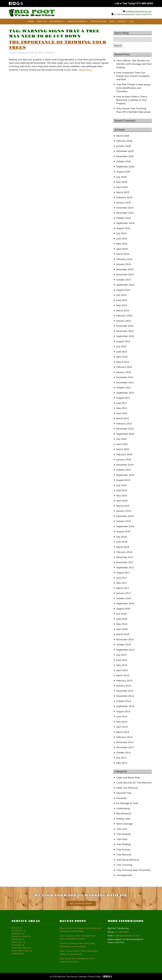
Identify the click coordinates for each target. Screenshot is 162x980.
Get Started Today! (81, 903)
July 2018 (121, 537)
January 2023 (124, 321)
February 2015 (124, 681)
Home (31, 21)
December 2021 (125, 377)
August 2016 (123, 609)
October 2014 (124, 701)
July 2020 (121, 439)
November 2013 (125, 747)
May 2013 (122, 763)
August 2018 (123, 531)
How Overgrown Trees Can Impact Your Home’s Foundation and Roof (133, 76)
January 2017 (124, 593)
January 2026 (124, 146)
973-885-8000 (122, 932)
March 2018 (123, 547)
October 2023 (124, 280)
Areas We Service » (77, 21)
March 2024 (123, 254)
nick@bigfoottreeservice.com (139, 11)
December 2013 (125, 742)
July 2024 (121, 233)
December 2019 (125, 465)
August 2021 (123, 398)
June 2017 (122, 578)
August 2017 (123, 573)
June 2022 (122, 352)
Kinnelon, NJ (18, 939)
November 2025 (125, 156)
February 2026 (124, 141)
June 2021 (122, 403)
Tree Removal (124, 855)
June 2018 (122, 542)
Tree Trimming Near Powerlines (133, 870)
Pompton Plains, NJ (22, 951)
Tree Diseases (124, 834)
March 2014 (123, 732)
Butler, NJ (17, 928)
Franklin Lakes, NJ (21, 936)
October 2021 (124, 388)
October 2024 (124, 218)
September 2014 (125, 706)
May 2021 (122, 408)
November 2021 (125, 382)
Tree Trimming (124, 865)
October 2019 (124, 470)
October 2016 (124, 598)
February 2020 (124, 454)
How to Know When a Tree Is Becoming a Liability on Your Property (132, 100)
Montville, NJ (18, 942)
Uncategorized (124, 875)
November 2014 (125, 696)
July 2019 (121, 485)
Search (118, 46)
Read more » (86, 70)
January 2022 (124, 372)
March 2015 (123, 675)
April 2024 (122, 249)
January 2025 (124, 202)
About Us (42, 21)
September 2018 (125, 526)
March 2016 (123, 634)
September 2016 (125, 603)
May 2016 (122, 624)
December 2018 (125, 516)
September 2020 (125, 434)
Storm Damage (124, 824)
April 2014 (122, 727)
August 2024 (123, 228)
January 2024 (124, 264)
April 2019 (122, 501)
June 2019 (122, 490)
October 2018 (124, 521)
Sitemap (83, 976)
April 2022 (122, 357)
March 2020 (123, 449)
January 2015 (124, 686)
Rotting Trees (123, 819)
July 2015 (121, 655)
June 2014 (122, 716)
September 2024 (125, 223)
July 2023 (121, 295)
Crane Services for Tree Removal (134, 783)
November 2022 (125, 331)
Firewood (121, 798)
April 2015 (122, 670)
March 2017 (123, 588)
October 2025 (124, 161)
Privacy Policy (94, 976)
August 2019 (123, 480)
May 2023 (122, 305)
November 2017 (125, 562)
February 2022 (124, 367)
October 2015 (124, 645)
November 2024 (125, 213)
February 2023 (124, 316)
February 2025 (124, 197)
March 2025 (123, 192)
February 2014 (124, 737)
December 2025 (125, 151)
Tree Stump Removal (128, 860)
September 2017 (125, 567)
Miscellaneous (124, 813)
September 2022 (125, 336)
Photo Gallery (99, 21)
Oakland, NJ (18, 945)
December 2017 (125, 557)
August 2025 (123, 172)
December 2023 (125, 269)
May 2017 (122, 583)
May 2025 (122, 182)
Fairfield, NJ (18, 934)
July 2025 (121, 177)
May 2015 (122, 665)
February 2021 (124, 424)
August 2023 (123, 290)
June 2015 (122, 660)
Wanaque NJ (18, 954)
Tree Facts (122, 839)
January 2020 (124, 459)
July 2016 (121, 614)
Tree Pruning (123, 849)
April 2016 (122, 629)
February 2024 (124, 259)
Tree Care (122, 829)
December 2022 (125, 326)
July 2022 (121, 346)
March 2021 (123, 418)
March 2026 (123, 136)
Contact (122, 21)
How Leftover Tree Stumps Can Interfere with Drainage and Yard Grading (134, 64)
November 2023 (125, 274)
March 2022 (123, 362)
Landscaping (123, 808)
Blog (112, 21)
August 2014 (123, 711)
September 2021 (125, 393)
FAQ (131, 21)
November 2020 (125, 429)
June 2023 (122, 300)
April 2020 (122, 444)
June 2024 (122, 239)
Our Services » (57, 21)
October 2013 (124, 753)
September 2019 (125, 475)
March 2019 (123, 506)
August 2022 (123, 341)
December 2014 (125, 691)
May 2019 (122, 496)
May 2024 (122, 244)
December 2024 (125, 208)
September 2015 (125, 650)
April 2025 (122, 187)
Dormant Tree (124, 793)
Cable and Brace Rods (128, 778)
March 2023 (123, 310)
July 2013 (121, 758)
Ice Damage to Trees (127, 803)
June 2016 (122, 619)
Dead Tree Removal (127, 788)
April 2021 (122, 413)
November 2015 (125, 639)
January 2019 (124, 511)
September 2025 (125, 167)
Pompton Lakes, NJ (21, 948)
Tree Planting (123, 844)
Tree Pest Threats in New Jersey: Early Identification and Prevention (134, 88)
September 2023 (125, 285)
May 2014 (122, 722)
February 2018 (124, 552)
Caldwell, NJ (18, 931)
